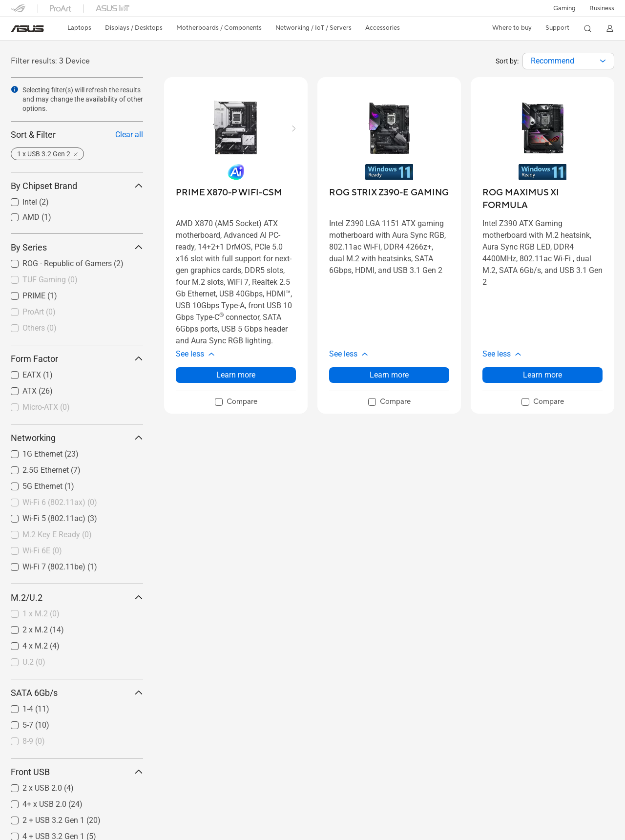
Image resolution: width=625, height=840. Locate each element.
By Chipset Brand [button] (77, 186)
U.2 (34, 662)
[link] (27, 29)
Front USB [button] (77, 772)
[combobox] (568, 61)
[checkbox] (73, 280)
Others (40, 328)
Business (602, 8)
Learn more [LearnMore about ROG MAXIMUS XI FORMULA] (542, 375)
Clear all (129, 135)
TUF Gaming (50, 280)
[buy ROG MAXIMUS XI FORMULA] (542, 199)
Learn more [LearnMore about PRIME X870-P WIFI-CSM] (236, 375)
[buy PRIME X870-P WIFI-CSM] (229, 193)
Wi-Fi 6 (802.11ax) (60, 502)
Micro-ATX (46, 407)
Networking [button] (77, 438)
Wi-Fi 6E (42, 551)
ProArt (39, 312)
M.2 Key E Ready (57, 535)
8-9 (34, 741)
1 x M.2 (41, 614)
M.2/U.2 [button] (77, 598)
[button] (564, 8)
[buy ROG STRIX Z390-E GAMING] (389, 193)
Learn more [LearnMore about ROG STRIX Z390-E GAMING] (389, 375)
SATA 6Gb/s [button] (77, 693)
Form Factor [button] (77, 359)
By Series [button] (77, 247)
